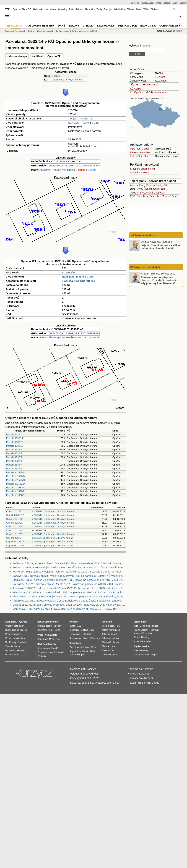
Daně (62, 26)
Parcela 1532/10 (15, 434)
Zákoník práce (108, 646)
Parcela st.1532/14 (16, 476)
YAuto (158, 3)
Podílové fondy (87, 630)
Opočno (56, 76)
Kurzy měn (50, 9)
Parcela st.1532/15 (16, 480)
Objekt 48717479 (15, 542)
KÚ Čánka (136, 89)
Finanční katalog (141, 637)
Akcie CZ (26, 9)
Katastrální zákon (140, 156)
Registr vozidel (141, 630)
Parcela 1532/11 (15, 438)
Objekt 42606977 (15, 515)
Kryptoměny (75, 638)
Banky (41, 622)
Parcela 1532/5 (14, 457)
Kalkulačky (106, 26)
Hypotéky (90, 9)
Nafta (93, 651)
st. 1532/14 (69, 272)
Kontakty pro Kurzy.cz (141, 678)
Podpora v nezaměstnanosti (51, 652)
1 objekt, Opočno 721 (81, 118)
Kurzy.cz (9, 31)
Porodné (55, 648)
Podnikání (107, 622)
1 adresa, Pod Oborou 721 (78, 281)
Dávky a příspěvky (47, 644)
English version (141, 646)
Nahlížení (37, 56)
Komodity (62, 9)
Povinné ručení (12, 655)
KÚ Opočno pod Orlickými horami (149, 92)
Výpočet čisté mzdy (15, 626)
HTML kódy (152, 683)
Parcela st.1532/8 (15, 495)
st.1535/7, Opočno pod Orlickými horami (52, 546)
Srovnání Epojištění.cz (142, 169)
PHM (79, 651)
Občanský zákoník (110, 642)
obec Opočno (139, 69)
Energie (108, 9)
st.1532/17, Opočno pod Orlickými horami (53, 515)
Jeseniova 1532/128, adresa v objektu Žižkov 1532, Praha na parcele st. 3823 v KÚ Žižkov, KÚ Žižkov (69, 588)
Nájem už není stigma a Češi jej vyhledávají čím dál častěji (161, 247)
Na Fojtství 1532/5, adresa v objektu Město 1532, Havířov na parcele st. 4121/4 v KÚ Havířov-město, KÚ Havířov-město (69, 584)
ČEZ (79, 626)
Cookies (91, 669)
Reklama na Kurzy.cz (140, 669)
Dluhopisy (74, 630)
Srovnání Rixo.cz (139, 172)
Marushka (68, 170)
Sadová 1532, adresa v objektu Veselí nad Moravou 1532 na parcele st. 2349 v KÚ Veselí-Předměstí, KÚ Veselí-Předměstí (69, 576)
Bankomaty (52, 622)
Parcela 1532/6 (14, 461)
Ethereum (95, 638)
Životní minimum (13, 646)
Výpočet (23, 622)
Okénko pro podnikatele (145, 267)
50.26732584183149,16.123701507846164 (74, 333)
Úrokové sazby (44, 626)
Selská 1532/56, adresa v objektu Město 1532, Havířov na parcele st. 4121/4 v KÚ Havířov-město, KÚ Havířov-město (69, 567)
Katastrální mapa (17, 56)
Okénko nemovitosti (143, 235)
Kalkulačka (119, 9)
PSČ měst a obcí (139, 149)
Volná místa (51, 635)
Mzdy (90, 634)
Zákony (130, 9)
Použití (132, 683)
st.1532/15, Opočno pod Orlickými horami (53, 519)
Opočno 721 (54, 56)
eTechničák (147, 633)
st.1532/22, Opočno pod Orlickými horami (53, 526)
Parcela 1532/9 (14, 469)
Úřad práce (43, 639)
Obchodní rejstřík (138, 3)
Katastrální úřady (110, 634)
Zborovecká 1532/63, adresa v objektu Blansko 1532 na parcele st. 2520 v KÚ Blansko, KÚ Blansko (69, 596)
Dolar (57, 630)
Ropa (72, 651)
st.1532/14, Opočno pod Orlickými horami (53, 511)
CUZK (95, 123)
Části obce (155, 196)
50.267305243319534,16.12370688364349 (74, 165)
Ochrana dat (78, 669)
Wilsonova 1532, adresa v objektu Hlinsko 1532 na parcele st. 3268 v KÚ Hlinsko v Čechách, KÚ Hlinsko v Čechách (69, 592)
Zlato (72, 9)
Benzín (86, 651)
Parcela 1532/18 (15, 446)
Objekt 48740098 (15, 546)
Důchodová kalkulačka (16, 630)
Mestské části (169, 196)
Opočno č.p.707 (14, 534)
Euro (51, 630)
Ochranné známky (172, 26)
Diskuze (155, 9)
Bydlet (176, 3)
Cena (142, 626)
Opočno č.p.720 (14, 519)
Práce (139, 9)
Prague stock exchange (145, 655)
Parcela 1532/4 (14, 453)
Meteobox (167, 3)
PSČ (118, 626)
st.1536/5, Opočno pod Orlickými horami (52, 542)
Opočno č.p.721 (14, 511)
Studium (183, 3)
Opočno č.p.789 (14, 530)
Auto (136, 626)
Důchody (42, 656)
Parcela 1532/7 (14, 465)
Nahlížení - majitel (79, 123)
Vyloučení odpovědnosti (84, 674)
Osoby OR (161, 185)
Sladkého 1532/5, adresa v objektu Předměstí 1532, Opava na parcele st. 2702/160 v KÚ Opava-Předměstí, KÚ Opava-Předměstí (69, 580)
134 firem (160, 77)
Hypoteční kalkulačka (15, 650)
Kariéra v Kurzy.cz (138, 674)
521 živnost (161, 81)
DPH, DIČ (88, 26)
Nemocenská (44, 648)
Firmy (142, 185)
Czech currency (141, 650)
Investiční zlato (82, 647)
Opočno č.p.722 (14, 523)
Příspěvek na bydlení (15, 638)
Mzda (52, 639)
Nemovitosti (20, 31)
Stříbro (94, 647)
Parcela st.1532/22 (16, 491)
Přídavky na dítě (13, 634)
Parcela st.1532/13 (16, 472)
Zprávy (16, 9)
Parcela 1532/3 (14, 450)
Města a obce (127, 26)
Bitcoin (80, 9)
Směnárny (42, 630)
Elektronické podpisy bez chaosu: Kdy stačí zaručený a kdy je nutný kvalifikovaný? (160, 280)
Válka (146, 9)
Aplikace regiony (141, 145)
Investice (74, 622)
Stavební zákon (109, 650)
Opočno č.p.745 (14, 526)
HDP (84, 634)
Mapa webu (145, 641)
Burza (72, 626)
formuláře (112, 655)
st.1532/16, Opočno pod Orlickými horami (53, 523)
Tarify (99, 9)
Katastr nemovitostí (144, 84)
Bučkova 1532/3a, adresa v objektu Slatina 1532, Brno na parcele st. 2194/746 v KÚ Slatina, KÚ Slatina (69, 563)
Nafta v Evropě (76, 655)
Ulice (146, 196)
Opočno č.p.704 (14, 538)
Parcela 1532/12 (15, 442)
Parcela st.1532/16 (16, 484)
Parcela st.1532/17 (16, 487)
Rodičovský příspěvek (16, 642)
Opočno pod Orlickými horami (67, 80)
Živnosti (150, 185)
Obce (140, 196)
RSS (141, 683)
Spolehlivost (152, 626)
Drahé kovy (75, 643)
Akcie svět (38, 9)
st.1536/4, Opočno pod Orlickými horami (52, 538)
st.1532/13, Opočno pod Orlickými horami (53, 534)
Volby (136, 641)
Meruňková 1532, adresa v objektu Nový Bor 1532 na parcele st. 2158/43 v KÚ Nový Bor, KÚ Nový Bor (69, 609)
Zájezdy (151, 3)
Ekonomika (148, 26)
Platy (58, 639)
